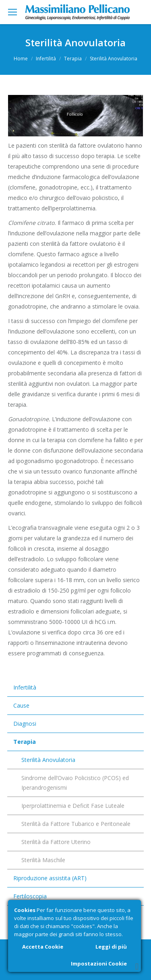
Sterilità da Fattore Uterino (56, 842)
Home (21, 59)
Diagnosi (25, 724)
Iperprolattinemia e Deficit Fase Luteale (73, 806)
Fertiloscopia (30, 896)
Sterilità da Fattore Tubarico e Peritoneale (76, 824)
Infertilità (46, 59)
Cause (21, 705)
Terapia (73, 59)
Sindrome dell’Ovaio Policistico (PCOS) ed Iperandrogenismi (75, 783)
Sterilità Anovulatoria (48, 760)
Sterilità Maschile (43, 860)
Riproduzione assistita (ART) (50, 878)
